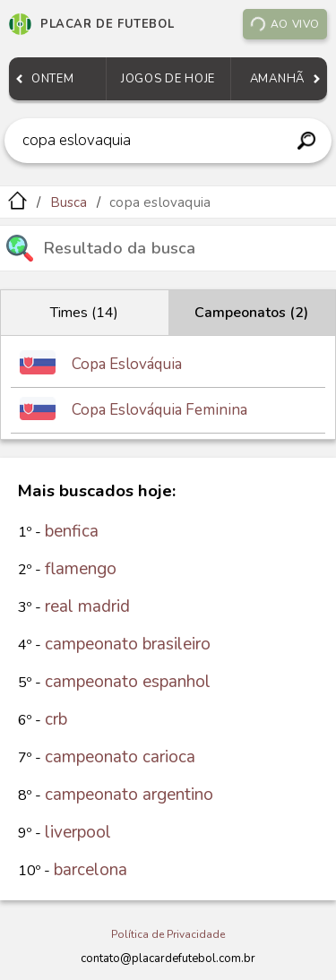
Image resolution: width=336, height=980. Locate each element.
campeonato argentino (129, 795)
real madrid (87, 606)
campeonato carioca (120, 757)
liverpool (78, 832)
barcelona (90, 870)
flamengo (81, 569)
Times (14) (84, 313)
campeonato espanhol (128, 682)
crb (56, 719)
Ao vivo (284, 25)
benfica (72, 531)
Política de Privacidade (168, 934)
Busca (69, 202)
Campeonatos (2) (251, 313)
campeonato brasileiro (128, 644)
